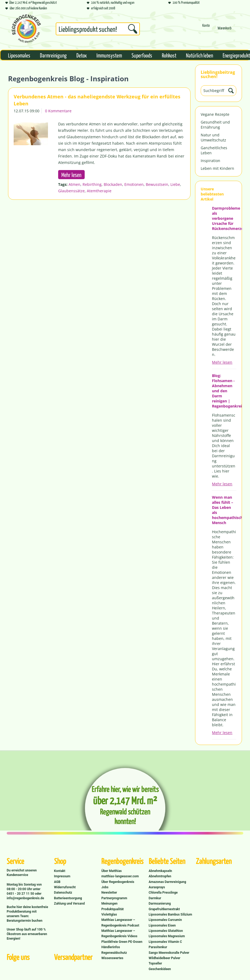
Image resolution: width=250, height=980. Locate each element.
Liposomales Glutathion (166, 931)
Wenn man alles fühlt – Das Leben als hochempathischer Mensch (224, 510)
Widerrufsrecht (65, 887)
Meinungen (109, 904)
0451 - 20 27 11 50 (21, 894)
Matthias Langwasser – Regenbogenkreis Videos (119, 933)
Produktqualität (112, 909)
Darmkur (155, 898)
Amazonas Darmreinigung (167, 882)
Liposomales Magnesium (167, 936)
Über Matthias (111, 871)
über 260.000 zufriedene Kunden (26, 8)
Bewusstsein (157, 184)
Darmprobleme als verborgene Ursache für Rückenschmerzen (224, 218)
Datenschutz (63, 893)
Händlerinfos (111, 947)
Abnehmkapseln (160, 871)
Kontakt (60, 871)
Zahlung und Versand (70, 904)
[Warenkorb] (225, 30)
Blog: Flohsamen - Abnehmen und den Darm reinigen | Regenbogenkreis (224, 391)
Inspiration (210, 161)
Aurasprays (157, 887)
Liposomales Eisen (162, 925)
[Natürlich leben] (199, 55)
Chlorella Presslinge (163, 893)
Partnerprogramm (114, 898)
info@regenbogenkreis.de (25, 898)
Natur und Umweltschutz (213, 137)
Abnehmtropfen (160, 876)
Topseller (155, 963)
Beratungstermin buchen (25, 921)
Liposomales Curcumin (165, 920)
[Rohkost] (169, 55)
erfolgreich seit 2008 (101, 8)
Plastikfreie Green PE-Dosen (122, 942)
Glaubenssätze (71, 191)
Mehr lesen (222, 362)
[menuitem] (98, 30)
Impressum (62, 876)
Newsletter (109, 893)
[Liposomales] (19, 55)
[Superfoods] (142, 55)
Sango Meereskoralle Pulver (169, 953)
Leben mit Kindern (217, 168)
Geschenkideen (160, 969)
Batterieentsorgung (68, 898)
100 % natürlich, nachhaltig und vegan (111, 2)
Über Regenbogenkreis (118, 882)
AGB (57, 882)
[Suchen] (133, 29)
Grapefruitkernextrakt (164, 909)
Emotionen (134, 184)
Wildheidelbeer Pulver (165, 958)
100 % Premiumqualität (184, 2)
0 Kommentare (58, 111)
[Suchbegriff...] (98, 29)
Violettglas (109, 914)
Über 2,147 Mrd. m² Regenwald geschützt (31, 2)
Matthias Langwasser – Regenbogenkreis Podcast (120, 923)
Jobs (105, 887)
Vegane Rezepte (215, 114)
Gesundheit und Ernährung (215, 125)
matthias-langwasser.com (120, 876)
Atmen (74, 184)
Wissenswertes (112, 958)
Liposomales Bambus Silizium (170, 914)
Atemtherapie (99, 191)
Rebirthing (92, 184)
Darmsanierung (160, 904)
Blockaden (113, 184)
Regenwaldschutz (114, 953)
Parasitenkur (158, 947)
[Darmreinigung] (53, 55)
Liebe (175, 184)
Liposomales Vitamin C (165, 942)
